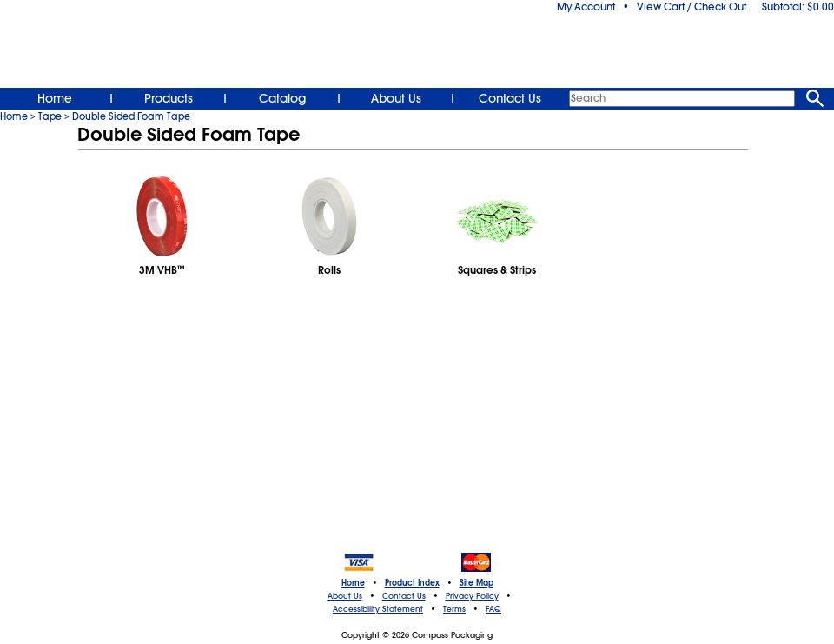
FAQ (493, 609)
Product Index (412, 583)
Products (169, 98)
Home (55, 98)
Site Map (477, 583)
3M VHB (162, 270)
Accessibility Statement (378, 609)
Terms (454, 609)
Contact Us (510, 98)
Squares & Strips (497, 270)
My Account (586, 7)
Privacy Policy (472, 596)
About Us (396, 98)
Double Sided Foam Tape (131, 116)
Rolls (329, 270)
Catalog (282, 98)
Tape (50, 116)
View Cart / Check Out (692, 7)
